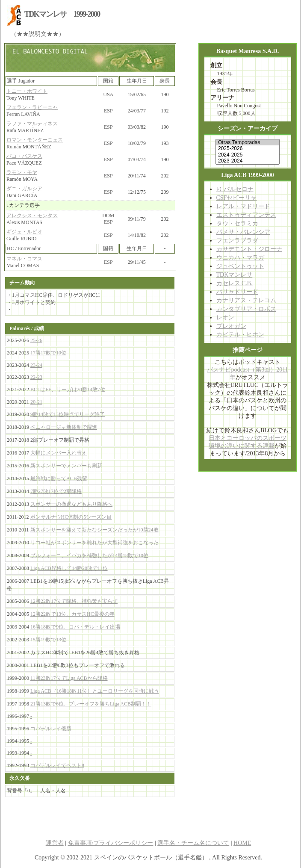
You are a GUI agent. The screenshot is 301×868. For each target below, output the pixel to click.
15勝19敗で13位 (48, 640)
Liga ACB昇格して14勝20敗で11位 (69, 568)
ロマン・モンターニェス (35, 140)
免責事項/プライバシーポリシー (111, 843)
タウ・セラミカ (237, 223)
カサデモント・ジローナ (249, 249)
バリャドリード (237, 292)
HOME (242, 843)
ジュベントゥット (240, 266)
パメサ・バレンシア (243, 232)
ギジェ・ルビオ (24, 232)
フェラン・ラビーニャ (32, 107)
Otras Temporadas (248, 142)
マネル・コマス (24, 259)
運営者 (55, 843)
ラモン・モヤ (22, 172)
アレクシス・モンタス (32, 216)
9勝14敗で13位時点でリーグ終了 (68, 414)
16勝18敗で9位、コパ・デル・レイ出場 (75, 627)
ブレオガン (231, 326)
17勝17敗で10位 (48, 353)
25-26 (36, 340)
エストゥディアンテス (246, 215)
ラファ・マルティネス (32, 124)
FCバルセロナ (235, 189)
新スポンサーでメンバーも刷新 (66, 466)
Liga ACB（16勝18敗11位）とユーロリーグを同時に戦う (95, 691)
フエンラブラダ (237, 241)
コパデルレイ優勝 (51, 729)
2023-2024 (248, 161)
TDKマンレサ (235, 275)
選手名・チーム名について (193, 843)
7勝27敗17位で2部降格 (56, 491)
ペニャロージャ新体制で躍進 (64, 427)
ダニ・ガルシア (24, 189)
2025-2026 (248, 148)
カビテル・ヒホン (240, 335)
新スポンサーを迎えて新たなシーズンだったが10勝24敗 (94, 530)
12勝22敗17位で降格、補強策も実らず (74, 601)
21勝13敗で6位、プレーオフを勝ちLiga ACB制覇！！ (91, 704)
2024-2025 (248, 155)
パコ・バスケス (24, 156)
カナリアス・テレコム (246, 300)
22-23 (36, 377)
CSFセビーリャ (237, 198)
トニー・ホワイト (27, 91)
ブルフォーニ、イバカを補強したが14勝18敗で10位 (89, 555)
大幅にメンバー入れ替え (59, 453)
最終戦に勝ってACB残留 (59, 478)
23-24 (36, 365)
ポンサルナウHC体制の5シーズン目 (71, 517)
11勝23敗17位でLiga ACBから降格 (69, 678)
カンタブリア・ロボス (246, 309)
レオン (225, 317)
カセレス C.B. (235, 283)
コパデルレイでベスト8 (57, 765)
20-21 (36, 402)
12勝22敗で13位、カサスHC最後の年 (72, 614)
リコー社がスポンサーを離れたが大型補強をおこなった (94, 543)
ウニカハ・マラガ (240, 258)
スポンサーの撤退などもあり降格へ (71, 504)
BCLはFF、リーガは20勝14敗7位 (68, 390)
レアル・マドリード (243, 206)
